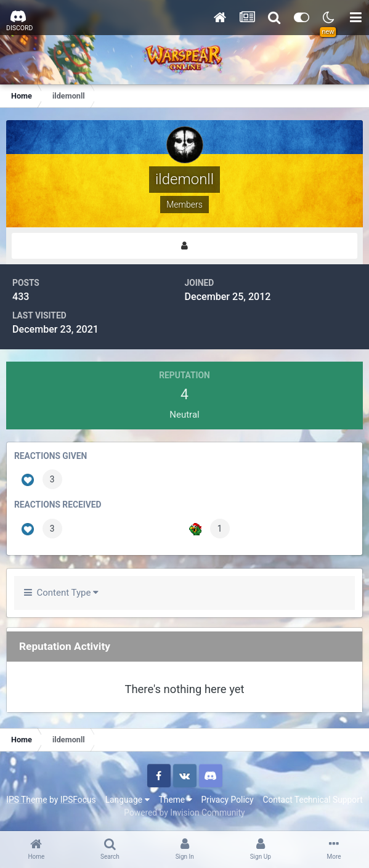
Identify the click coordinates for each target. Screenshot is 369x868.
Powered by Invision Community (184, 813)
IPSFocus (78, 800)
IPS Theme (26, 800)
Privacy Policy (228, 800)
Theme (176, 800)
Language (128, 800)
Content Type (61, 593)
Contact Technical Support (312, 800)
